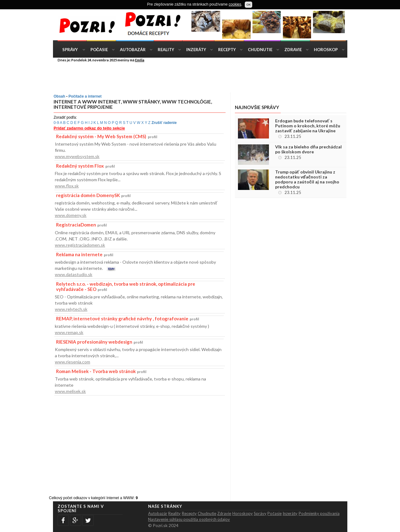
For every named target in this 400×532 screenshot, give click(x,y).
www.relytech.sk (71, 309)
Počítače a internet (85, 96)
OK (248, 4)
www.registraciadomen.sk (80, 245)
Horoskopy (243, 513)
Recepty (227, 50)
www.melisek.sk (70, 391)
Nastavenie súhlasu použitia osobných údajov (189, 519)
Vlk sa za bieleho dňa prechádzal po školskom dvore (308, 149)
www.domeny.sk (71, 215)
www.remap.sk (69, 332)
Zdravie (293, 50)
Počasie (99, 50)
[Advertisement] (205, 77)
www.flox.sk (67, 186)
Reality (166, 50)
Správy (70, 50)
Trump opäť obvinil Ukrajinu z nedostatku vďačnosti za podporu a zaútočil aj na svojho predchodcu (307, 179)
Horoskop (326, 50)
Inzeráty (196, 50)
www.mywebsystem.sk (77, 156)
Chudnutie (260, 50)
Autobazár (133, 50)
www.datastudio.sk (74, 274)
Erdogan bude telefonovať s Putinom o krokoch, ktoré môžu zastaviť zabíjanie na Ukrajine (308, 126)
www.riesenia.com (73, 362)
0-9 (56, 123)
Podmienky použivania (319, 513)
